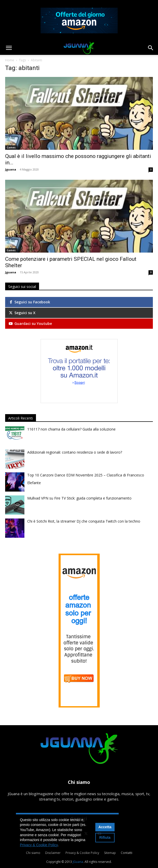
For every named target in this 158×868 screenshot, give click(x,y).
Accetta (105, 827)
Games (11, 147)
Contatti (127, 853)
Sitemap (110, 853)
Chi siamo (33, 853)
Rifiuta (105, 837)
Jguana (11, 169)
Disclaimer (53, 853)
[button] (9, 48)
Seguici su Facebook (29, 302)
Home (10, 60)
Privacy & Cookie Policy (82, 853)
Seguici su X (22, 313)
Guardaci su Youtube (30, 323)
